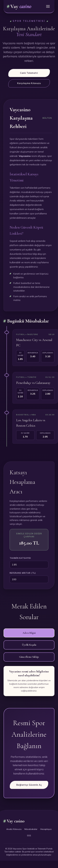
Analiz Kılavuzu (14, 829)
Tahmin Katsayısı (20, 558)
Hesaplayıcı (46, 829)
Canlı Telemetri (29, 73)
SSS (29, 836)
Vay (19, 6)
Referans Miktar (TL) (23, 573)
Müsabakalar (31, 829)
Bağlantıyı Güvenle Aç (29, 785)
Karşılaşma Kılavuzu (29, 83)
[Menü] (48, 6)
